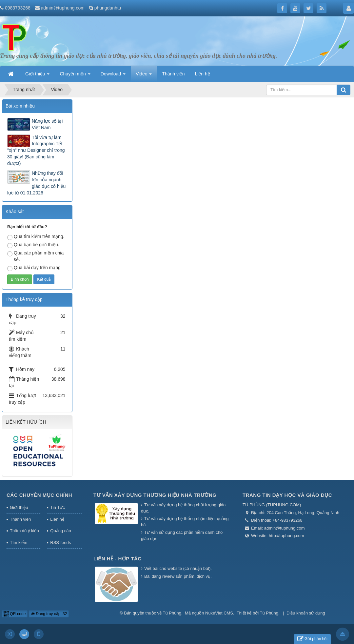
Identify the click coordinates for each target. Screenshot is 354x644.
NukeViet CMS (219, 613)
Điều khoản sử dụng (306, 613)
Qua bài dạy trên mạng (34, 268)
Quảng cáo (60, 531)
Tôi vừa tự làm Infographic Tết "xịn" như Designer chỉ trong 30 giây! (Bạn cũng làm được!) (36, 151)
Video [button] (144, 76)
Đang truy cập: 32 (49, 614)
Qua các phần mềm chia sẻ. (35, 256)
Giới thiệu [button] (37, 76)
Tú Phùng (172, 613)
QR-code (15, 614)
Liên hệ (57, 519)
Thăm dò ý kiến (24, 531)
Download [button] (113, 76)
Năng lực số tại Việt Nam (47, 124)
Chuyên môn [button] (75, 76)
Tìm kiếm (19, 543)
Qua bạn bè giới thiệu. (33, 245)
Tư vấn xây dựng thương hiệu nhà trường (155, 495)
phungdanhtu (108, 8)
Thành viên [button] (173, 74)
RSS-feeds (60, 543)
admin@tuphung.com (63, 8)
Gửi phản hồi (312, 639)
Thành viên (20, 519)
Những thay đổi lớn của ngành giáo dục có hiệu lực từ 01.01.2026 (36, 183)
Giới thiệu (19, 507)
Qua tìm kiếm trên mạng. (36, 237)
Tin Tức (57, 507)
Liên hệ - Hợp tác (118, 559)
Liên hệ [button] (203, 74)
